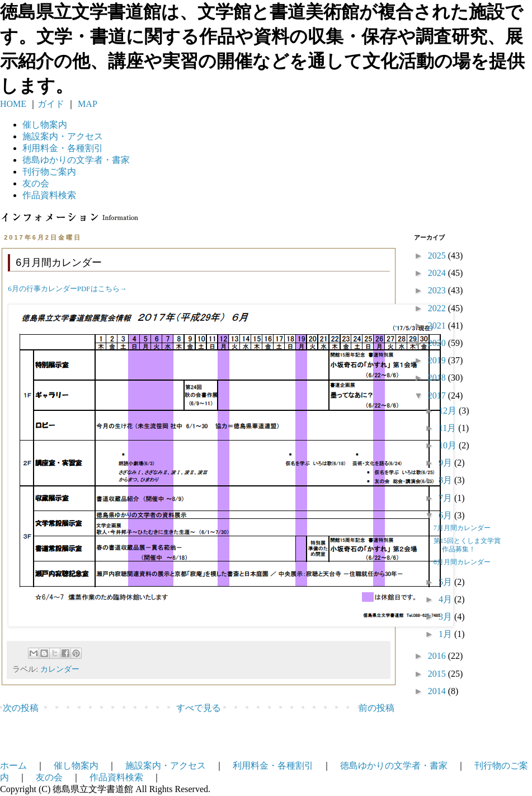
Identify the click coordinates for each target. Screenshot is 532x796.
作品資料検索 (49, 195)
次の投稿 (21, 708)
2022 (438, 308)
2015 (438, 674)
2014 (438, 691)
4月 (446, 599)
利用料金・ (63, 148)
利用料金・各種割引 (273, 765)
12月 (449, 411)
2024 (438, 273)
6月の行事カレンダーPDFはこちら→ (67, 289)
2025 (438, 256)
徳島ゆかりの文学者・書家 (394, 765)
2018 (438, 378)
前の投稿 (376, 708)
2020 (438, 343)
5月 (446, 582)
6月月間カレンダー (462, 562)
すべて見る (199, 708)
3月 (446, 617)
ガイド (51, 104)
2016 (438, 656)
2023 (438, 290)
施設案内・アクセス (166, 765)
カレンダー (60, 669)
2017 (438, 395)
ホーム (13, 765)
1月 (446, 634)
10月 (449, 445)
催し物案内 (45, 125)
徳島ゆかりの (76, 160)
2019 (438, 360)
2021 (438, 326)
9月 (446, 463)
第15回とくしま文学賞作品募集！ (467, 545)
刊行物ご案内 (49, 172)
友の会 (36, 183)
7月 (446, 498)
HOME (13, 104)
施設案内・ (63, 136)
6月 (446, 515)
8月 (446, 480)
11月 (448, 428)
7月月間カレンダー (462, 528)
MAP (86, 104)
